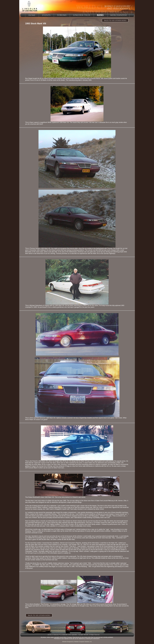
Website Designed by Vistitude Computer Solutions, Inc (77, 642)
